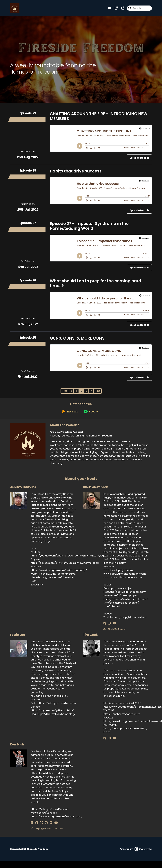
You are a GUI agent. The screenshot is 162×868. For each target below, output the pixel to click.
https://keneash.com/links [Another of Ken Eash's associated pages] (47, 831)
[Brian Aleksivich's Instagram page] (108, 626)
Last (98, 392)
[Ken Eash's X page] (39, 826)
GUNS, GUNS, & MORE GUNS (77, 339)
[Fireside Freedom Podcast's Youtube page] (109, 9)
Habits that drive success (76, 172)
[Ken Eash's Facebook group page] (35, 826)
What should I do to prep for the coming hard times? (95, 285)
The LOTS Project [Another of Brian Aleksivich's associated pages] (115, 632)
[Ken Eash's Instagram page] (42, 826)
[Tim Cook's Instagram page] (108, 741)
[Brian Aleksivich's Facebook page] (105, 626)
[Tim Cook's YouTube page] (111, 741)
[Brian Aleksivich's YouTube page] (111, 626)
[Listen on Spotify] (91, 414)
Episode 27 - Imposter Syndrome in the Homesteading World (89, 227)
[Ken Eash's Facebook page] (32, 826)
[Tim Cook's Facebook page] (105, 741)
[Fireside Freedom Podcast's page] (114, 9)
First (65, 392)
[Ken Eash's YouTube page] (49, 826)
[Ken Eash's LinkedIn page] (45, 826)
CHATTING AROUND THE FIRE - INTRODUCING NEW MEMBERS (99, 117)
